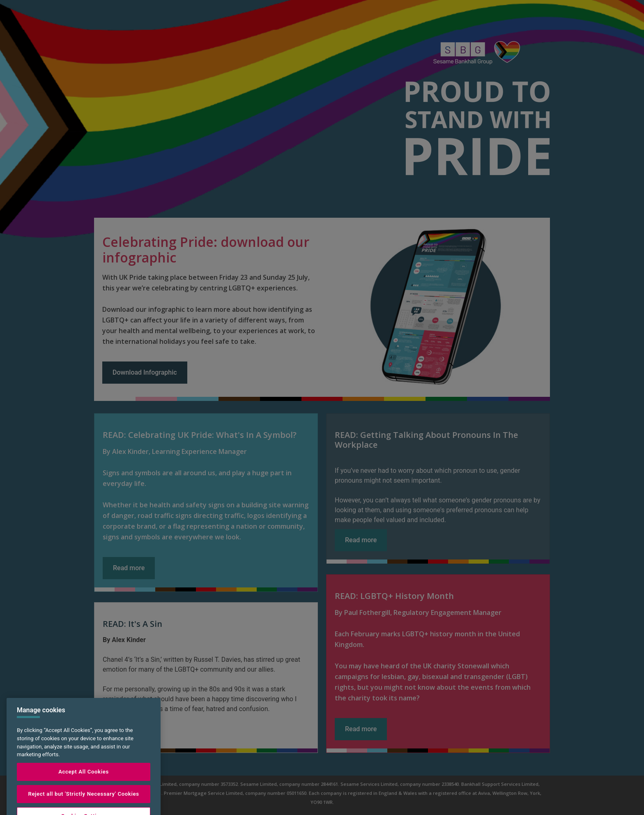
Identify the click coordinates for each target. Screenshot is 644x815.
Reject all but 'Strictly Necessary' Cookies (83, 805)
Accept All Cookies (84, 783)
